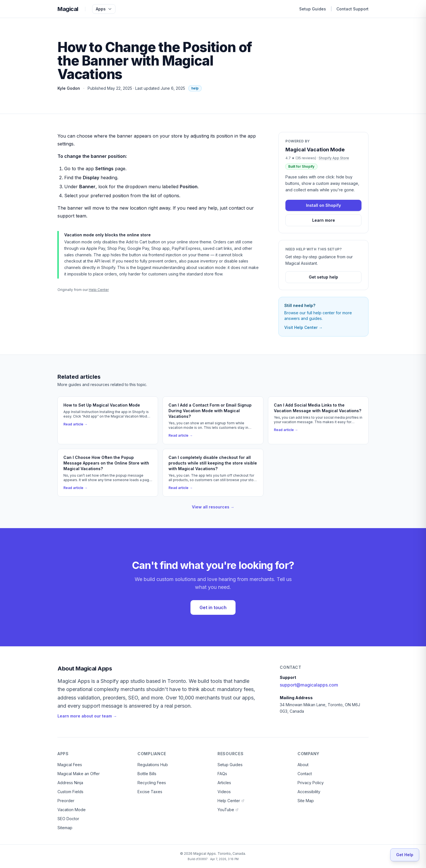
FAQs (222, 774)
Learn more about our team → (87, 716)
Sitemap (65, 828)
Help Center (99, 290)
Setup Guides (313, 9)
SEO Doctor (68, 819)
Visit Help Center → (303, 327)
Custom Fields (70, 792)
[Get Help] (405, 855)
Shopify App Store (334, 158)
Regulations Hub (153, 765)
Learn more (324, 220)
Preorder (66, 801)
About (303, 765)
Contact (305, 774)
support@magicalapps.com (309, 685)
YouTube (228, 810)
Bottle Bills (147, 774)
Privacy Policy (311, 783)
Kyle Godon (69, 88)
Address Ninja (70, 783)
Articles (224, 783)
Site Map (306, 801)
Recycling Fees (152, 783)
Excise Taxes (150, 792)
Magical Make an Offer (79, 774)
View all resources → (213, 507)
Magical (68, 9)
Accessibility (309, 792)
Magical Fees (70, 765)
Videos (224, 792)
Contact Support (352, 9)
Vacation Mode (72, 810)
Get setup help (323, 277)
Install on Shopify (323, 205)
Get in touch (213, 607)
